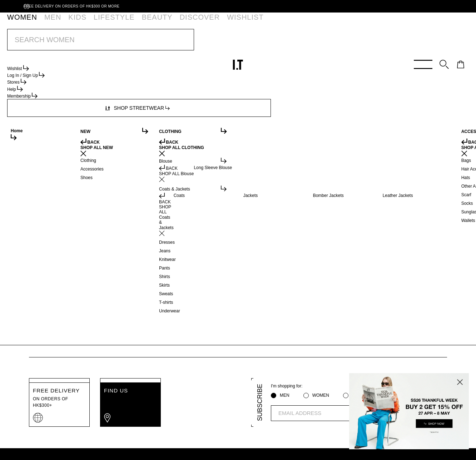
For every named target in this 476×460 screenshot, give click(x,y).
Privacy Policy (107, 445)
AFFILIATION (246, 422)
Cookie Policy (187, 445)
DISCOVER (142, 23)
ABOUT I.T (210, 422)
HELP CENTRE (79, 422)
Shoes (61, 61)
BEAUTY (113, 23)
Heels (80, 61)
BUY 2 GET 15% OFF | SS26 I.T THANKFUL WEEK (223, 43)
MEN (42, 23)
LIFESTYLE (85, 23)
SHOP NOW (291, 43)
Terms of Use (147, 445)
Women (38, 61)
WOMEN (20, 23)
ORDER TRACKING (168, 422)
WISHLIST (172, 23)
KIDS (60, 23)
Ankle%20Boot (108, 61)
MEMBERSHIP (121, 422)
